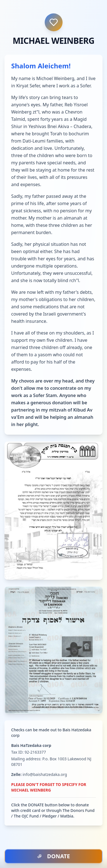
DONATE (54, 856)
